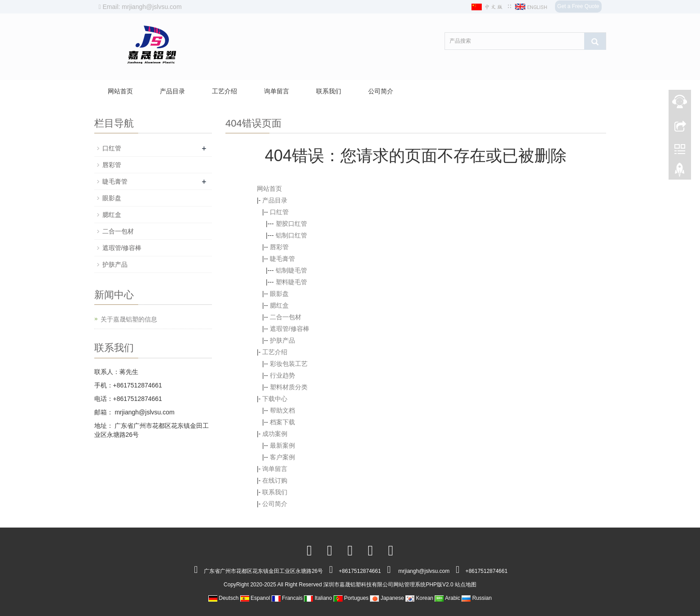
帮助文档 (282, 410)
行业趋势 (282, 375)
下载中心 (275, 399)
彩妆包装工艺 (289, 364)
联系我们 (329, 91)
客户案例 (282, 457)
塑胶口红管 (291, 224)
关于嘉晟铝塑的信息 (129, 319)
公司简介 (381, 91)
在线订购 (275, 480)
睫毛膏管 (282, 259)
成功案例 (275, 434)
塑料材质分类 (289, 387)
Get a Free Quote (578, 6)
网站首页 (120, 91)
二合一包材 (286, 317)
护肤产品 (282, 340)
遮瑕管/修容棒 (290, 329)
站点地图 (466, 585)
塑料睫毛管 (291, 282)
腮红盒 (279, 305)
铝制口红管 (291, 235)
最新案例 (282, 445)
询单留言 (277, 91)
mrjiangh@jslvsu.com (144, 412)
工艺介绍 (225, 91)
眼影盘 (279, 294)
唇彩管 (279, 247)
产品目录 (172, 91)
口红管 (279, 212)
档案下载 (282, 422)
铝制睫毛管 (291, 270)
